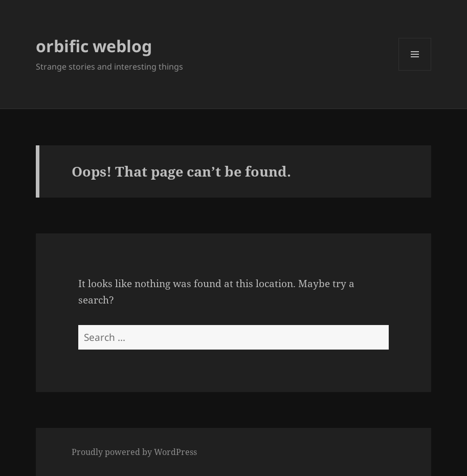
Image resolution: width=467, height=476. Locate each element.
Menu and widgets (415, 70)
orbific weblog (94, 46)
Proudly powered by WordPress (134, 452)
